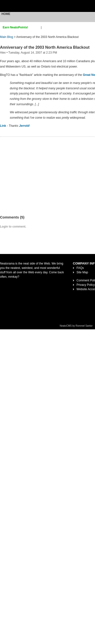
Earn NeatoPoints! (15, 27)
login (46, 27)
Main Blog (6, 37)
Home (6, 14)
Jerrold (24, 126)
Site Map (82, 272)
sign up (35, 27)
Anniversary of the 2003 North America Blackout (45, 47)
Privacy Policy (86, 285)
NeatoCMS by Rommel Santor (76, 326)
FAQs (80, 268)
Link (3, 126)
